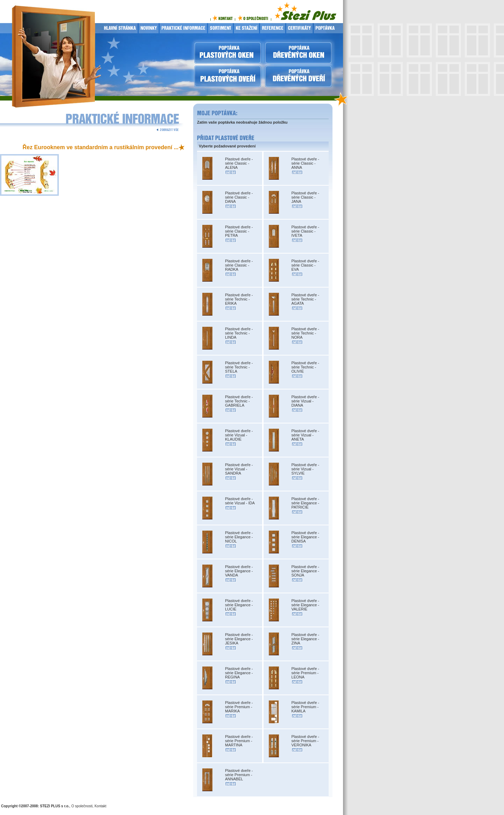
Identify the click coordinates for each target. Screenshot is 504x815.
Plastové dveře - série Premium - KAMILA (305, 707)
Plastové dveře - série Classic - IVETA (305, 231)
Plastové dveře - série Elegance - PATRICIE (306, 503)
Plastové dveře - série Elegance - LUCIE (239, 605)
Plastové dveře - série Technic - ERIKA (239, 299)
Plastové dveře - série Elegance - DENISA (306, 537)
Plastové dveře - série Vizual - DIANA (305, 401)
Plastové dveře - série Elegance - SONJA (306, 571)
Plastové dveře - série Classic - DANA (239, 197)
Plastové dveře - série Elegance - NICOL (239, 537)
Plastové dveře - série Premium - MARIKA (239, 707)
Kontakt (100, 806)
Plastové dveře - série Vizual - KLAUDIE (239, 435)
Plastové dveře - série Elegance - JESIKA (239, 639)
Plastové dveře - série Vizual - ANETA (305, 435)
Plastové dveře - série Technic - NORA (305, 333)
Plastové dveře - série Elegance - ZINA (306, 639)
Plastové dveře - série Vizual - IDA (240, 501)
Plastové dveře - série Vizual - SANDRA (239, 469)
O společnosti (82, 806)
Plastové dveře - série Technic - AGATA (305, 299)
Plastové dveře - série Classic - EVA (305, 265)
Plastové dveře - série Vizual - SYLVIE (305, 469)
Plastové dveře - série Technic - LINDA (239, 333)
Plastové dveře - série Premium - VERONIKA (305, 741)
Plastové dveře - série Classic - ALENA (239, 163)
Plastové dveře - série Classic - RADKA (239, 265)
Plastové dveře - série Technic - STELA (239, 367)
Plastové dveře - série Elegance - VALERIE (306, 605)
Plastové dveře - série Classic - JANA (305, 197)
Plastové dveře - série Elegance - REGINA (239, 673)
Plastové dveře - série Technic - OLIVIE (305, 367)
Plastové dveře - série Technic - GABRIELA (239, 401)
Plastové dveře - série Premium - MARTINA (239, 741)
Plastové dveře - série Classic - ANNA (305, 163)
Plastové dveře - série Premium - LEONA (305, 673)
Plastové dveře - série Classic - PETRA (239, 231)
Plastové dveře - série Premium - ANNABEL (239, 775)
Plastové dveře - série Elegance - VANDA (239, 571)
